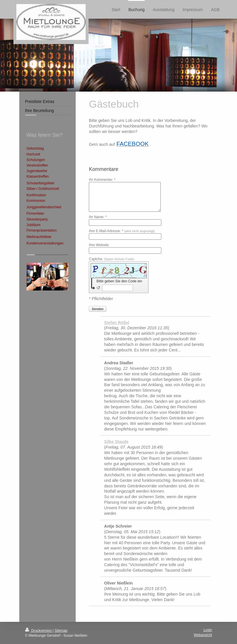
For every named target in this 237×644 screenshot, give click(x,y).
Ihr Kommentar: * (102, 180)
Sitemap (61, 631)
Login (208, 630)
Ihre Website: (99, 245)
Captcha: (111, 259)
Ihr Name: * (98, 217)
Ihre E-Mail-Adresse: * (122, 231)
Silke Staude (116, 442)
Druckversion (39, 631)
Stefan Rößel (117, 323)
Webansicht (203, 635)
